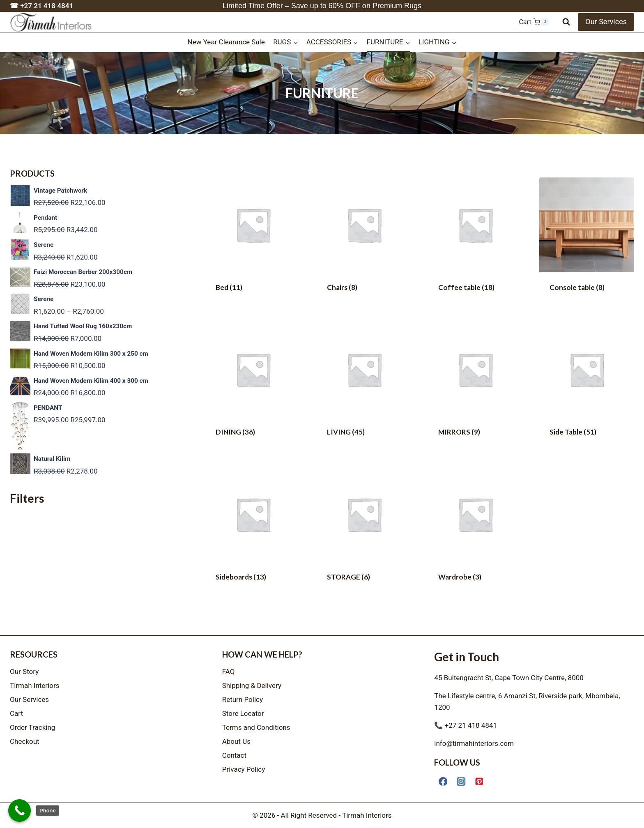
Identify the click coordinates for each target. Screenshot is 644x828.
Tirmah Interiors (35, 685)
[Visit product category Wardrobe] (475, 531)
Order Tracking (32, 727)
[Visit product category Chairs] (365, 241)
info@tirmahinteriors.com (474, 743)
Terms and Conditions (256, 727)
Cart (16, 713)
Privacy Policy (244, 769)
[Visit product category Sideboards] (253, 531)
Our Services (606, 22)
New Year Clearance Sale (226, 42)
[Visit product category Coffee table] (475, 241)
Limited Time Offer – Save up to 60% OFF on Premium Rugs (322, 6)
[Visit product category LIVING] (365, 386)
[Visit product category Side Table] (587, 386)
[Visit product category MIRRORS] (475, 386)
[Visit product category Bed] (253, 241)
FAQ (229, 672)
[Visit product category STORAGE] (365, 531)
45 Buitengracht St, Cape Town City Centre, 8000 (509, 678)
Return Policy (243, 699)
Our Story (24, 672)
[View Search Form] (566, 22)
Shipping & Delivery (252, 685)
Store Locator (243, 713)
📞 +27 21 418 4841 (466, 725)
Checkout (25, 741)
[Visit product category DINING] (253, 386)
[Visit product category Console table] (587, 241)
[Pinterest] (480, 781)
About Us (236, 741)
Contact (234, 755)
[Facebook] (443, 781)
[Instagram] (461, 781)
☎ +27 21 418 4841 (41, 6)
